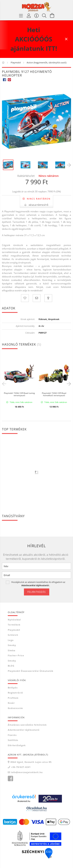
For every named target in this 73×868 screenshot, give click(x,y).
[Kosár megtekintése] (52, 15)
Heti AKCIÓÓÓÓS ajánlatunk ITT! (34, 39)
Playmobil (14, 630)
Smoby (12, 645)
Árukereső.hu (24, 801)
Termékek (14, 625)
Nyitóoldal (14, 620)
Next (68, 384)
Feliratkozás (37, 592)
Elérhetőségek (17, 745)
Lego (11, 640)
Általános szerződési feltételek (27, 725)
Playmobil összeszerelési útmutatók (31, 671)
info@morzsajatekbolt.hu (27, 772)
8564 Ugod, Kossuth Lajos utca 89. (31, 762)
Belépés (13, 688)
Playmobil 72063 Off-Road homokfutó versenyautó (54, 394)
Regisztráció (15, 693)
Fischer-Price (16, 655)
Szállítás (13, 740)
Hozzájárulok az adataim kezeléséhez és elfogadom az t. (38, 584)
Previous (5, 384)
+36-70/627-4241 (21, 767)
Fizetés (12, 735)
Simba (12, 650)
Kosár (11, 703)
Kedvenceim (15, 708)
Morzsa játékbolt (10, 779)
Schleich (13, 635)
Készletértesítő (38, 205)
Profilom (13, 698)
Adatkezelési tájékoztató (24, 730)
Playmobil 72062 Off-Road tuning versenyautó (19, 394)
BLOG (11, 666)
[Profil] (29, 15)
